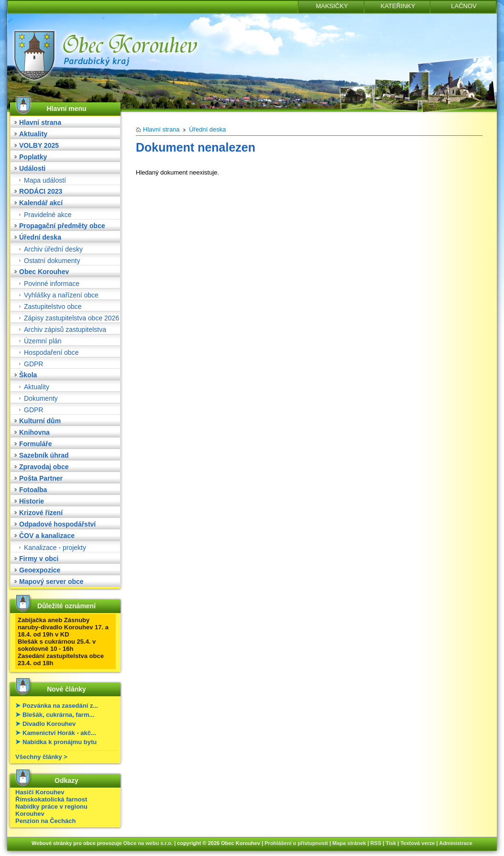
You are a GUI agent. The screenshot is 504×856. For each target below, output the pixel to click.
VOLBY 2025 (39, 145)
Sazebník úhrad (44, 455)
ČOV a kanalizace (47, 536)
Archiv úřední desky (53, 249)
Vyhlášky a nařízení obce (61, 295)
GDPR (33, 364)
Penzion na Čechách (45, 821)
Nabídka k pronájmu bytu (60, 742)
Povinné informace (52, 284)
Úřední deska (40, 237)
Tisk (391, 843)
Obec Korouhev (44, 272)
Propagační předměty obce (62, 226)
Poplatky (33, 157)
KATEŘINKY (398, 6)
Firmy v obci (39, 559)
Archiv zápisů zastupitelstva (65, 329)
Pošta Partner (41, 478)
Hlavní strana (40, 122)
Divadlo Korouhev (49, 724)
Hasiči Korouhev (40, 792)
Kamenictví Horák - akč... (59, 733)
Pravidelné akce (48, 215)
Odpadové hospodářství (57, 524)
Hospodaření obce (51, 352)
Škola (28, 375)
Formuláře (35, 444)
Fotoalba (33, 490)
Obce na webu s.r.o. (148, 843)
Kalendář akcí (41, 203)
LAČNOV (464, 6)
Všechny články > (41, 757)
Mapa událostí (45, 180)
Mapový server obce (51, 582)
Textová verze (417, 843)
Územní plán (43, 341)
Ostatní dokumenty (52, 261)
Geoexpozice (40, 570)
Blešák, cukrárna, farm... (58, 715)
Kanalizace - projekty (55, 548)
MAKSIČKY (332, 6)
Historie (32, 501)
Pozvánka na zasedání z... (60, 706)
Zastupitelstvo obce (53, 307)
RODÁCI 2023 (41, 191)
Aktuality (33, 134)
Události (32, 168)
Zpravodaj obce (44, 467)
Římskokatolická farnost (51, 799)
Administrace (456, 843)
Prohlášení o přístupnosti (296, 843)
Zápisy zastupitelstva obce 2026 (71, 318)
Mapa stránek (349, 843)
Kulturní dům (40, 421)
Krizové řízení (41, 513)
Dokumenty (41, 398)
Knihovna (34, 432)
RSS (376, 843)
